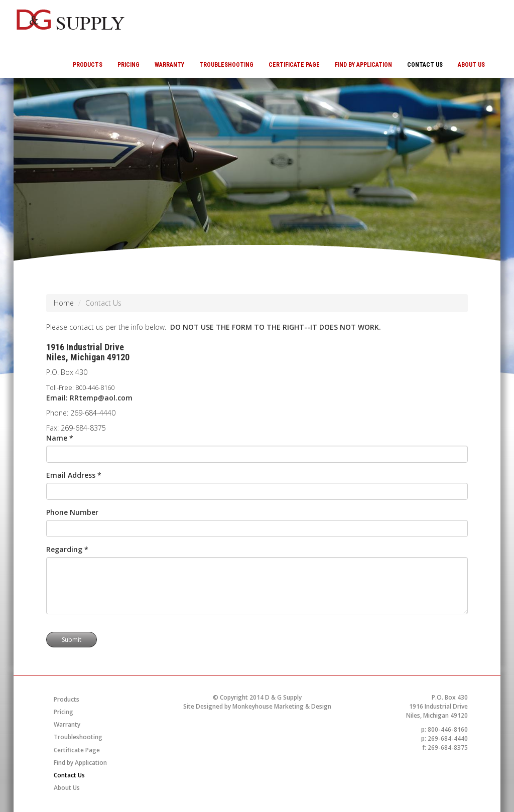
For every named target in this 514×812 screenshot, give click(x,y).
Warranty (169, 65)
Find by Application (363, 65)
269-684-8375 (83, 428)
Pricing (128, 65)
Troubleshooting (226, 65)
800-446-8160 (95, 387)
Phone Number (72, 512)
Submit (72, 640)
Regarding (67, 549)
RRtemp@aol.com (101, 398)
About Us (471, 65)
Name (60, 438)
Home (64, 303)
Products (88, 65)
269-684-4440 (93, 413)
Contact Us (425, 65)
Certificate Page (294, 65)
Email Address (74, 475)
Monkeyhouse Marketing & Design (282, 706)
